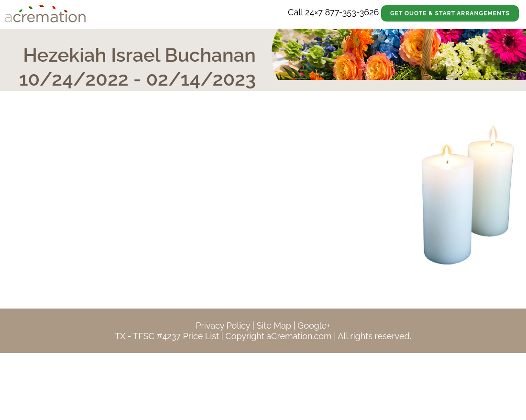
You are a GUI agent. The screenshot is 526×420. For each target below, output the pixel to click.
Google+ (314, 326)
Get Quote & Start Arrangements (450, 13)
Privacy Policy (223, 326)
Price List (201, 336)
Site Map (274, 326)
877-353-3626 (352, 12)
